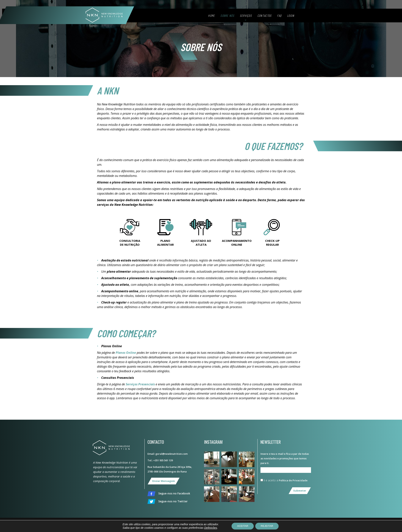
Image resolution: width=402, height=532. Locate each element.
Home (222, 17)
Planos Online (126, 353)
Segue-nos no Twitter (168, 501)
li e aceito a (284, 480)
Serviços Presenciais (141, 384)
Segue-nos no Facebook (169, 494)
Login (302, 17)
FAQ (290, 17)
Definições (209, 528)
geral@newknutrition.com (172, 454)
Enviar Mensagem (164, 481)
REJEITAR (268, 526)
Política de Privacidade (293, 480)
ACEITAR (242, 526)
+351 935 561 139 (163, 460)
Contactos (275, 17)
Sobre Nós (238, 17)
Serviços (257, 17)
